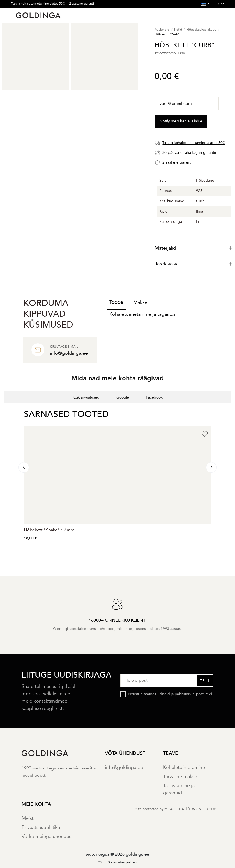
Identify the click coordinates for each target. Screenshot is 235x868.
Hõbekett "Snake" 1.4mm (49, 530)
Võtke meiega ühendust (47, 836)
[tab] (194, 248)
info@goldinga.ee (124, 767)
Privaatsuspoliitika (41, 828)
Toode (116, 302)
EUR (219, 4)
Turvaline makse (180, 777)
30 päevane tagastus (26, 11)
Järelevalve (194, 264)
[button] (4, 409)
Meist (28, 818)
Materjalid (194, 248)
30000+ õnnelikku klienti (63, 11)
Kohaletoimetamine (184, 767)
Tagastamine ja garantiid (179, 789)
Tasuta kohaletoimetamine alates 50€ (38, 4)
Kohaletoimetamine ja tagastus (142, 314)
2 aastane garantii (82, 4)
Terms (211, 809)
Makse (140, 302)
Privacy (194, 809)
